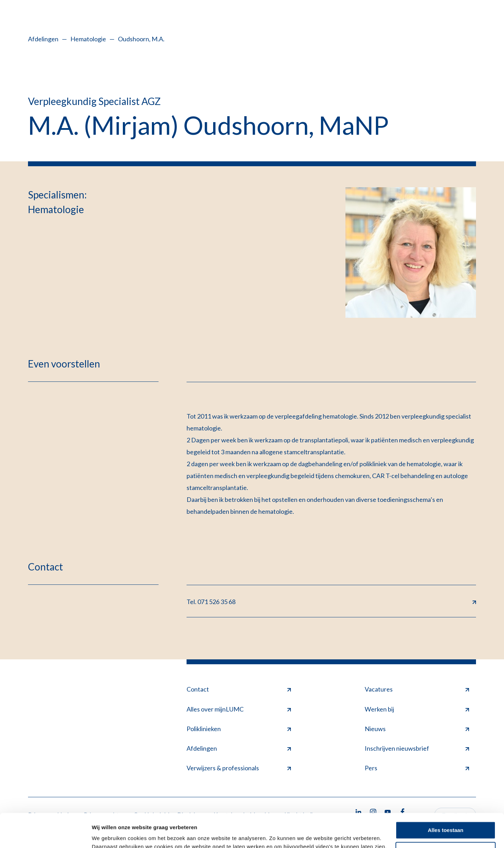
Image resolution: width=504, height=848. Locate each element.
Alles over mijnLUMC (239, 709)
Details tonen (108, 834)
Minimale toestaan (446, 819)
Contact (239, 689)
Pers (417, 768)
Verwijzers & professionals (239, 768)
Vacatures (417, 689)
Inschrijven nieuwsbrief (417, 748)
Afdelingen (43, 39)
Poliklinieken (239, 729)
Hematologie (88, 39)
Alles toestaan (446, 798)
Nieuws (417, 729)
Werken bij (417, 709)
